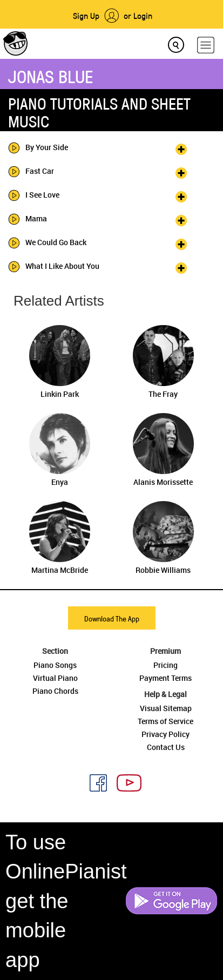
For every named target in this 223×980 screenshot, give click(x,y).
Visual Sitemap (166, 708)
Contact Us (166, 747)
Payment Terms (165, 678)
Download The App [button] (112, 619)
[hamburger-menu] (206, 45)
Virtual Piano (55, 678)
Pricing (165, 665)
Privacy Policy (165, 734)
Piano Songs (55, 665)
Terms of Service (165, 721)
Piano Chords (55, 691)
